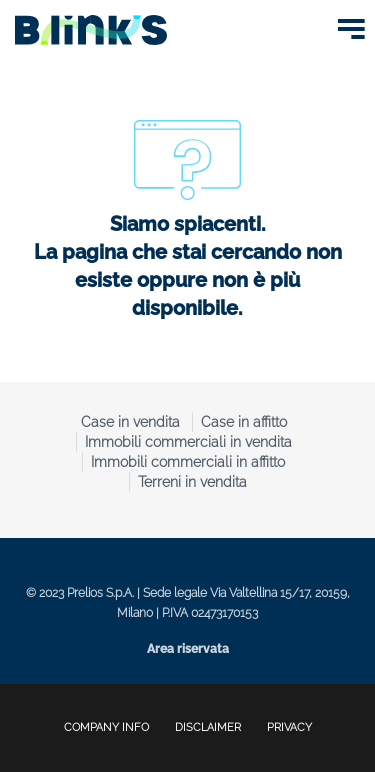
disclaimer (208, 727)
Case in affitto (244, 422)
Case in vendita (130, 422)
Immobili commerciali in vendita (188, 442)
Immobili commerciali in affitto (188, 462)
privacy (289, 727)
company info (106, 727)
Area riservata (188, 649)
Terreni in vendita (192, 482)
